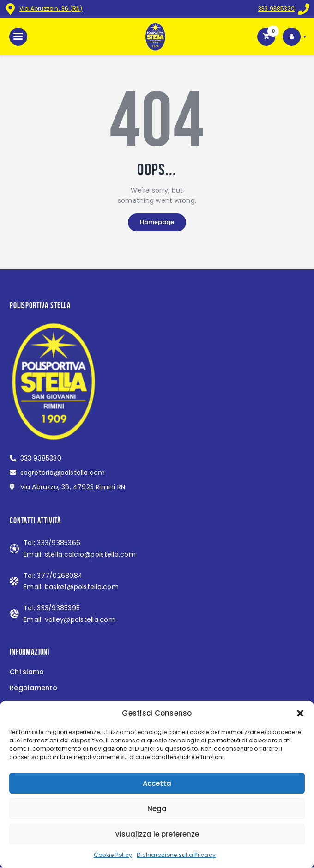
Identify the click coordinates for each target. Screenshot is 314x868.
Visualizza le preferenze (157, 834)
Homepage (157, 223)
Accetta (157, 783)
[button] (300, 713)
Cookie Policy (113, 855)
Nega (157, 809)
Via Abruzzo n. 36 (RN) (51, 9)
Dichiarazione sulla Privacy (176, 855)
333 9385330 (276, 9)
